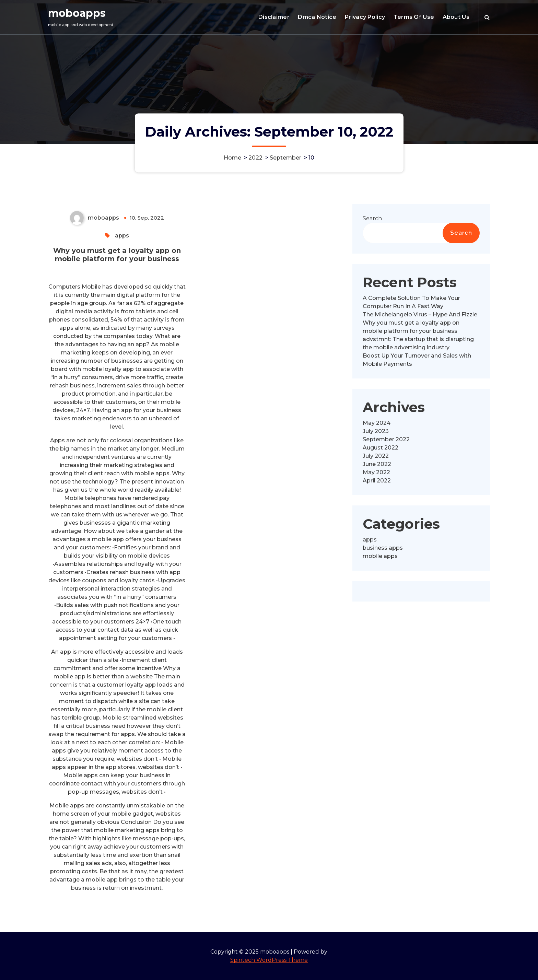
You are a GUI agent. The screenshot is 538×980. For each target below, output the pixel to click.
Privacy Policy (365, 17)
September (285, 158)
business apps (383, 548)
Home (232, 158)
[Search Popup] (487, 17)
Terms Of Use (414, 17)
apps (122, 236)
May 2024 (377, 423)
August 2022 (381, 448)
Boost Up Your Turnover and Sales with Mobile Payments (417, 360)
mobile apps (380, 556)
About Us (456, 17)
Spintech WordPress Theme (269, 960)
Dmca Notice (317, 17)
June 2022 (377, 464)
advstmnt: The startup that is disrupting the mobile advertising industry (418, 343)
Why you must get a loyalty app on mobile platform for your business (117, 255)
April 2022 (377, 481)
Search (372, 218)
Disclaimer (274, 17)
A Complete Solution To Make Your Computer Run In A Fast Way (411, 302)
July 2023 (376, 431)
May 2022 (376, 472)
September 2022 (386, 439)
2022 (255, 158)
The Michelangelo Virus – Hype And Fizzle (420, 314)
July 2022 (376, 456)
